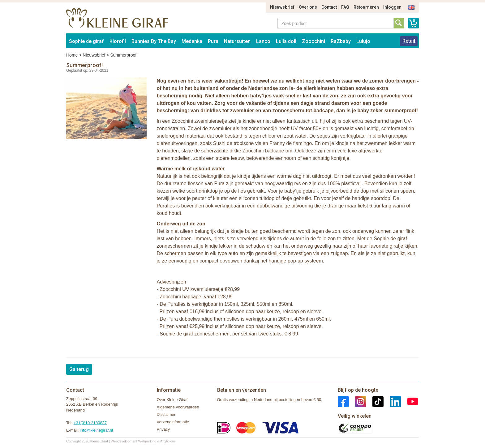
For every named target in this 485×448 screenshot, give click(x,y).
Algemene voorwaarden (178, 407)
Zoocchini (313, 41)
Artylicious (168, 441)
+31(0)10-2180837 (90, 423)
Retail (409, 41)
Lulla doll (286, 41)
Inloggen (392, 7)
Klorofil (118, 41)
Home (72, 55)
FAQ (345, 7)
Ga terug (79, 369)
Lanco (263, 41)
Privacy (163, 429)
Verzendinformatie (173, 422)
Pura (213, 41)
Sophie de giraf (86, 41)
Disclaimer (166, 414)
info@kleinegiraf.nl (96, 430)
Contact (329, 7)
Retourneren (366, 7)
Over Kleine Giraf (172, 400)
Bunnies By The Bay (154, 41)
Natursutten (237, 41)
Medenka (192, 41)
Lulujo (363, 41)
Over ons (308, 7)
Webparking (147, 441)
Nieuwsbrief (282, 7)
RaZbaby (341, 41)
